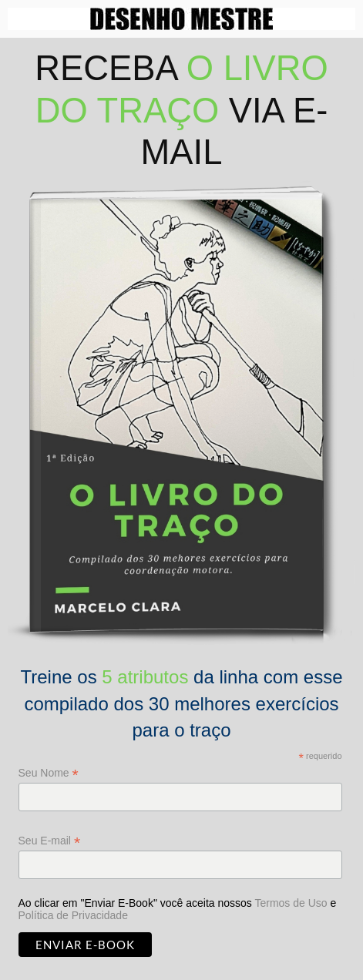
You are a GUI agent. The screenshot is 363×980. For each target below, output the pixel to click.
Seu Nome (49, 773)
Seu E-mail (50, 841)
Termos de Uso (291, 903)
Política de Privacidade (73, 915)
